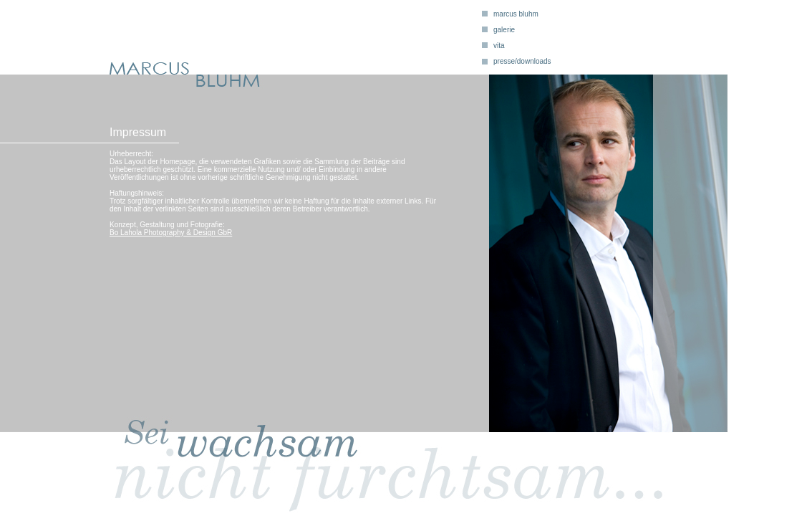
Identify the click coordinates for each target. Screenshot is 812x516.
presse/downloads (522, 61)
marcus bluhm (516, 14)
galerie (504, 30)
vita (499, 46)
